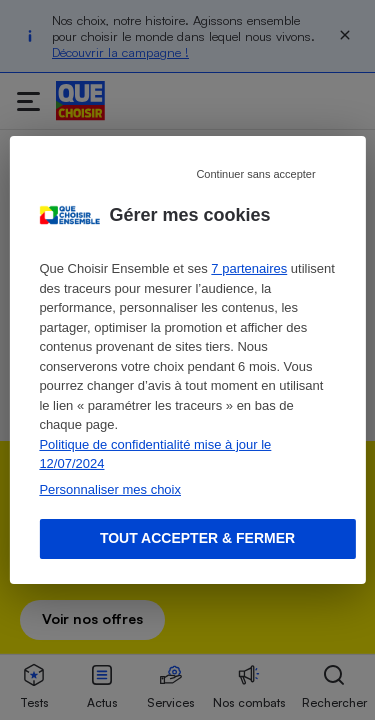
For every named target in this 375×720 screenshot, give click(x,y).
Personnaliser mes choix (110, 489)
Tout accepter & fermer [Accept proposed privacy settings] (197, 538)
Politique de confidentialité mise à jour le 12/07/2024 (155, 454)
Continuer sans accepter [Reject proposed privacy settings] (255, 174)
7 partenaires (249, 268)
